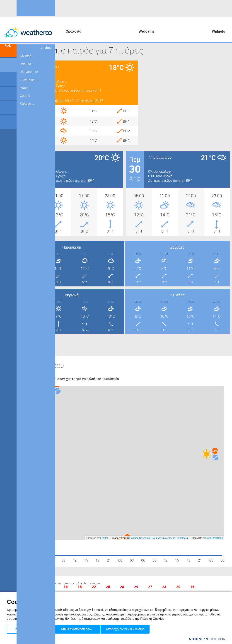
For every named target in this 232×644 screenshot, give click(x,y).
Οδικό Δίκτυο (8, 122)
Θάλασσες (8, 108)
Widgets (218, 31)
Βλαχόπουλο (29, 72)
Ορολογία (74, 31)
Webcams (147, 31)
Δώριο (25, 88)
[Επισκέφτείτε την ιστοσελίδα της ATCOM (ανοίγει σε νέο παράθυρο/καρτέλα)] (207, 639)
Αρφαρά (26, 56)
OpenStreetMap (214, 538)
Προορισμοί (8, 93)
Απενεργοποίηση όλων (79, 628)
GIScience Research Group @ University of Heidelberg (158, 538)
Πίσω (46, 48)
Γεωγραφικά (8, 65)
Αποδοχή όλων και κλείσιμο (132, 628)
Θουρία (25, 96)
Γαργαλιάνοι (29, 80)
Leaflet (104, 538)
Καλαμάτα (27, 103)
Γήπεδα (8, 79)
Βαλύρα (25, 64)
